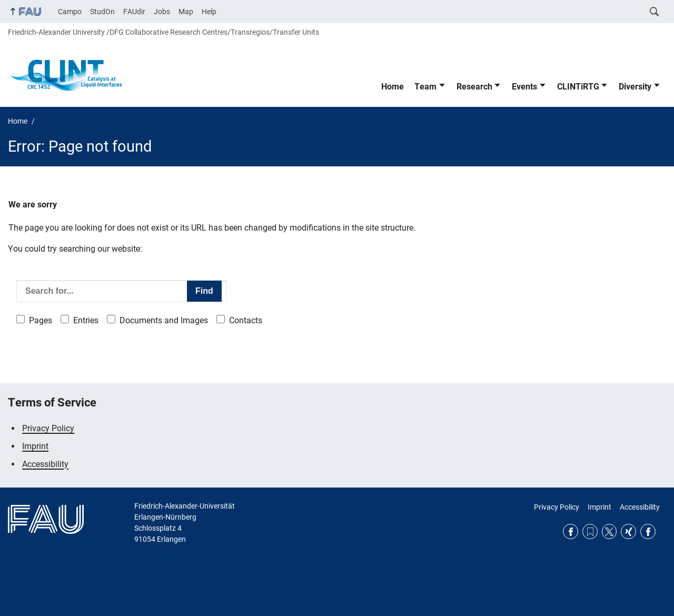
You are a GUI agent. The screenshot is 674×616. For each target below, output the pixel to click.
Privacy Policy (48, 428)
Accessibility (45, 464)
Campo (70, 12)
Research (474, 87)
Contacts (246, 320)
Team (425, 87)
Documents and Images (164, 320)
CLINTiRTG (578, 87)
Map (186, 12)
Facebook (571, 531)
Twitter (609, 531)
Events (524, 87)
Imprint (35, 446)
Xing (628, 531)
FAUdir (134, 12)
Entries (86, 320)
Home (393, 87)
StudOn (102, 12)
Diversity (635, 87)
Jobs (162, 12)
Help (209, 12)
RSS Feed (590, 531)
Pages (41, 320)
